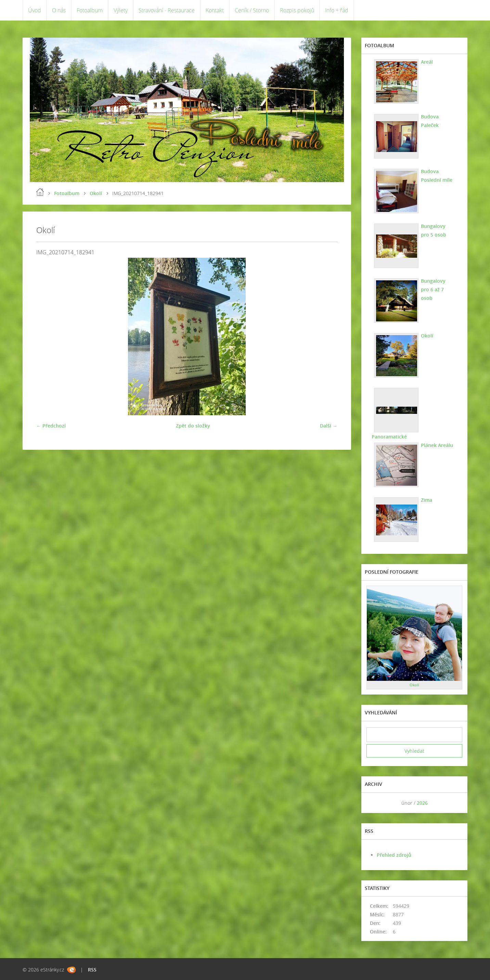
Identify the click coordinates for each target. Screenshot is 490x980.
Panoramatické (389, 437)
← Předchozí (51, 426)
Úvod (35, 10)
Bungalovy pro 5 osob (434, 230)
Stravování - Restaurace (167, 10)
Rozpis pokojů (297, 10)
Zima (427, 500)
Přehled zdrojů (394, 855)
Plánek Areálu (437, 445)
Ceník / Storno (252, 10)
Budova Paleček (430, 121)
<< (374, 803)
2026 (422, 803)
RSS (92, 970)
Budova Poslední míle (437, 176)
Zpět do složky (193, 426)
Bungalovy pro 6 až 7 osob (433, 289)
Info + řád (337, 10)
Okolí (96, 193)
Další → (329, 426)
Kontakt (215, 10)
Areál (427, 62)
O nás (59, 10)
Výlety (121, 10)
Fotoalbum (90, 10)
